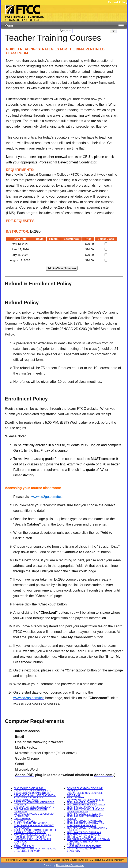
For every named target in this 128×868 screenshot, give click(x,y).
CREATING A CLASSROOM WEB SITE (33, 791)
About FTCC (87, 860)
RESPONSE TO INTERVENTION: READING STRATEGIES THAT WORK (35, 850)
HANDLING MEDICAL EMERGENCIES (32, 835)
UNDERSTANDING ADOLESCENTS (84, 846)
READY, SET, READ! (24, 846)
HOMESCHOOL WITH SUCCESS (30, 837)
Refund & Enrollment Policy (109, 860)
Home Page (11, 860)
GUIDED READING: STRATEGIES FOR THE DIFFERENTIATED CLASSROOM (35, 831)
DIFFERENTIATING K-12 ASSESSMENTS (34, 807)
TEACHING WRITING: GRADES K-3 (84, 835)
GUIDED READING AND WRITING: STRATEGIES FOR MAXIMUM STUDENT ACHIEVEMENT (34, 826)
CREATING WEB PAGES (26, 800)
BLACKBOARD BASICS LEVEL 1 (30, 788)
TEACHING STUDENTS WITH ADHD (85, 821)
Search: (66, 31)
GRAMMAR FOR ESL (24, 821)
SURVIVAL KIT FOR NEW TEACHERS (85, 800)
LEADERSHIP (21, 844)
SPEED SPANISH (75, 798)
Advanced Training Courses (64, 860)
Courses (23, 860)
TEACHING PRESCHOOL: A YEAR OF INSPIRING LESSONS (85, 810)
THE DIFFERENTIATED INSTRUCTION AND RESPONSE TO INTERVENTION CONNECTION (88, 842)
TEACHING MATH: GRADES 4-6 (82, 807)
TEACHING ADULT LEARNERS (82, 802)
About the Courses (39, 860)
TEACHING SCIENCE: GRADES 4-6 (84, 814)
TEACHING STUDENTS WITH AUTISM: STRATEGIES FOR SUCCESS (86, 824)
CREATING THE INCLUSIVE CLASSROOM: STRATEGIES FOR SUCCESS (35, 797)
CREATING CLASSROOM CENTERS (32, 793)
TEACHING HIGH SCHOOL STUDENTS (86, 805)
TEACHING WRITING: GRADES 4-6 (84, 832)
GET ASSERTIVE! (22, 819)
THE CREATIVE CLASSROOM (82, 837)
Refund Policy (118, 2)
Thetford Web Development (70, 865)
